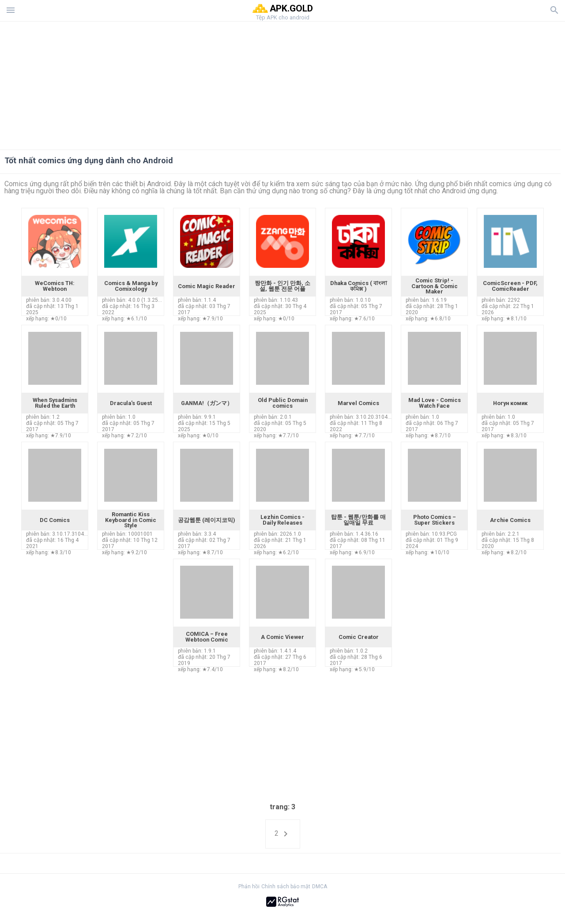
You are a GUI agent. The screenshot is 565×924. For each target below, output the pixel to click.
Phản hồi (249, 886)
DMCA (320, 886)
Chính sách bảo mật (286, 886)
